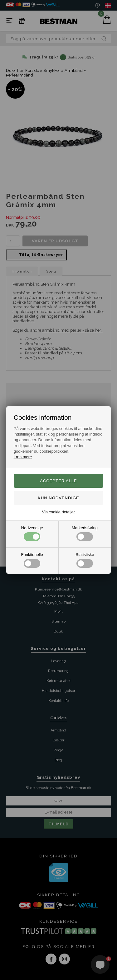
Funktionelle (32, 560)
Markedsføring (85, 533)
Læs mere (23, 457)
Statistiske (85, 560)
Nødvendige (32, 533)
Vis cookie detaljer (58, 512)
